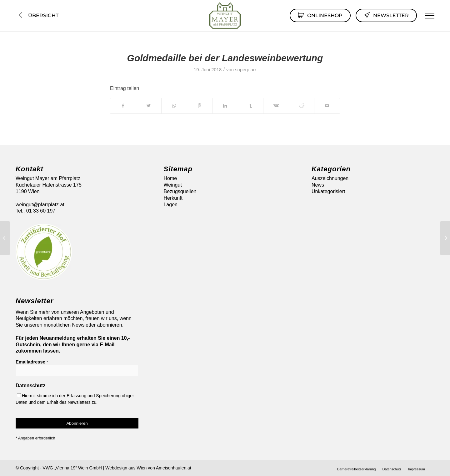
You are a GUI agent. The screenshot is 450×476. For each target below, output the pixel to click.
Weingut (172, 185)
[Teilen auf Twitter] (149, 106)
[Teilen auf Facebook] (123, 106)
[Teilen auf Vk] (276, 106)
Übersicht (38, 15)
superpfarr (246, 70)
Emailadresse (32, 362)
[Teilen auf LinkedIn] (225, 106)
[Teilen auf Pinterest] (200, 106)
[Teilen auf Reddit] (302, 106)
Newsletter (386, 15)
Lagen (170, 205)
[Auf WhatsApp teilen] (174, 106)
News (318, 185)
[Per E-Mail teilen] (327, 106)
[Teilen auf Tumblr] (251, 106)
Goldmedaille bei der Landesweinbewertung (225, 58)
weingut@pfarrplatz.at (40, 205)
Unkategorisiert (328, 191)
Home (170, 178)
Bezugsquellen (180, 191)
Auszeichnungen (330, 178)
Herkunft (173, 198)
